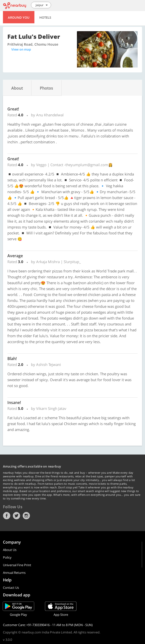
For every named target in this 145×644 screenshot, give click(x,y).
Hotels (45, 17)
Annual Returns (14, 573)
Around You (19, 17)
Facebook (7, 516)
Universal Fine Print (17, 565)
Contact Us (11, 588)
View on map (21, 49)
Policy (7, 557)
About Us (10, 550)
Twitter (16, 516)
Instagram (26, 516)
